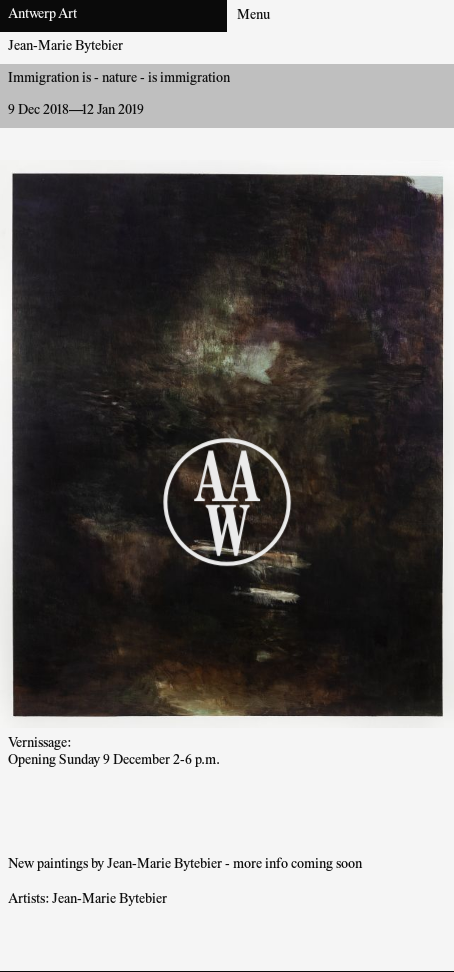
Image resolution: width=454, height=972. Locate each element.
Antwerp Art (42, 15)
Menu (253, 16)
